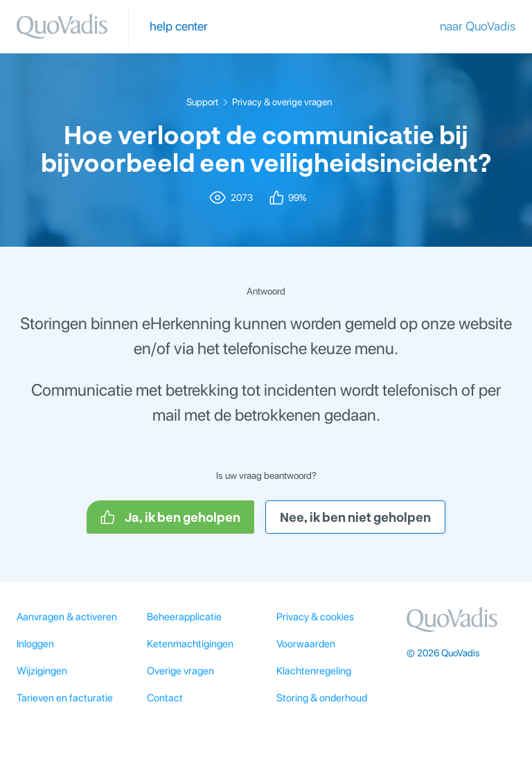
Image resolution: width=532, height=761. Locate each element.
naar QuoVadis (478, 26)
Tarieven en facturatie (65, 698)
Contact (165, 698)
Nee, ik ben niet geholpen (355, 517)
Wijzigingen (42, 671)
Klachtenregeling (314, 671)
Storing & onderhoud (322, 698)
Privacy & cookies (315, 617)
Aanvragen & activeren (67, 617)
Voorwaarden (306, 644)
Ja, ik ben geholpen (170, 517)
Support (202, 102)
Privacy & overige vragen (282, 102)
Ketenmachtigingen (190, 644)
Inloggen (35, 644)
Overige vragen (180, 671)
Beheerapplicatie (184, 617)
